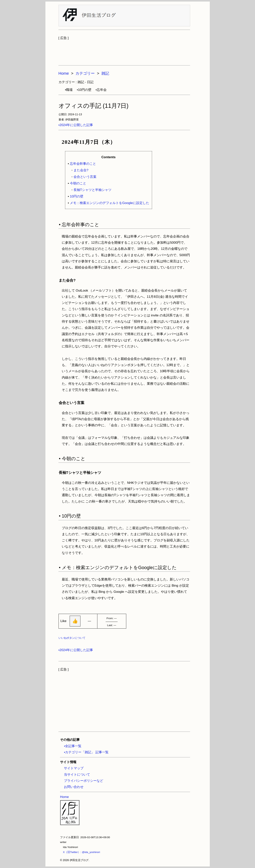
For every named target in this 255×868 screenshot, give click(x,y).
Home (64, 73)
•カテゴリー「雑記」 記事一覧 (86, 752)
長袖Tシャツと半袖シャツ (92, 190)
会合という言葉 (85, 177)
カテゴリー (85, 73)
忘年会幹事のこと (83, 164)
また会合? (81, 170)
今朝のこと (78, 183)
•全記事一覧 (73, 746)
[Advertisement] (124, 51)
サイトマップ (74, 768)
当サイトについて (77, 775)
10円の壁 (77, 196)
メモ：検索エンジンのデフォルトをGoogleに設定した (110, 203)
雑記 (105, 73)
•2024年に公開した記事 (76, 125)
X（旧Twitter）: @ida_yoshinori (80, 852)
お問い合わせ (74, 787)
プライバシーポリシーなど (84, 781)
